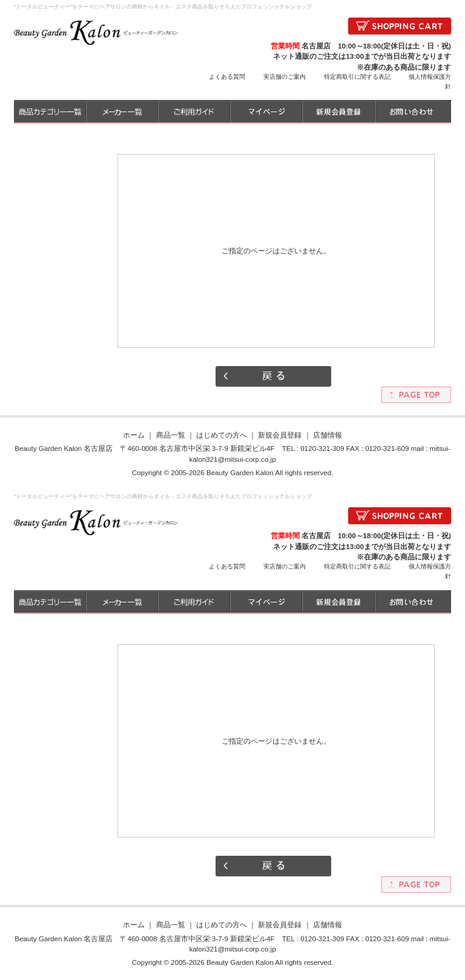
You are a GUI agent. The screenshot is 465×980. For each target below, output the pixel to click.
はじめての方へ (222, 435)
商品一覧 (171, 435)
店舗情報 (328, 435)
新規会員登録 (280, 435)
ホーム (134, 435)
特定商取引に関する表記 (357, 77)
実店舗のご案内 (285, 77)
